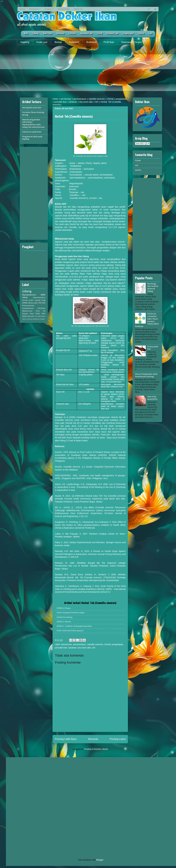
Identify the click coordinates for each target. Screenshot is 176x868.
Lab (150, 33)
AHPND (25, 303)
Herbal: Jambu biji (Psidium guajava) (70, 631)
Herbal (110, 99)
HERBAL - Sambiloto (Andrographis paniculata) (74, 626)
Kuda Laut (42, 42)
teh (97, 102)
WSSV (24, 316)
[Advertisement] (88, 70)
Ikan (26, 33)
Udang (35, 33)
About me (78, 9)
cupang (37, 300)
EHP (40, 303)
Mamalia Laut (86, 33)
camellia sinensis (97, 99)
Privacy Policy (64, 9)
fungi (43, 300)
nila (29, 316)
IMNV (43, 295)
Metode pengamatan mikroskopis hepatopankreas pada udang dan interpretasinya (33, 123)
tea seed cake (86, 102)
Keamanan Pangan (132, 42)
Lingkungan (128, 33)
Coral (100, 33)
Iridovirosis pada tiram (32, 132)
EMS (44, 303)
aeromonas (66, 99)
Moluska (60, 33)
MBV (32, 316)
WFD (44, 314)
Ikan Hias (47, 33)
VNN (39, 316)
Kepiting (25, 42)
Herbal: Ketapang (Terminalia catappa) (71, 613)
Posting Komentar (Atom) (96, 749)
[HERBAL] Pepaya (64, 608)
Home (22, 9)
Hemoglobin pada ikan (32, 108)
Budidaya (91, 42)
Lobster (72, 33)
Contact (48, 9)
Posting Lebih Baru (66, 739)
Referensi (74, 42)
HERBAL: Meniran (64, 622)
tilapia (43, 319)
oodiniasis (37, 319)
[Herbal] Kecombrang (65, 617)
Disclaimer (34, 9)
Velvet (25, 298)
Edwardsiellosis (39, 298)
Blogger (100, 860)
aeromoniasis (80, 99)
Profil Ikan (109, 42)
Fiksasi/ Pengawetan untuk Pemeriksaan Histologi (146, 375)
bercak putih (28, 300)
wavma (138, 170)
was (137, 165)
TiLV (36, 316)
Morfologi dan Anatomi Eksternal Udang (153, 288)
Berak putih (33, 303)
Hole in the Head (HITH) (152, 398)
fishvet (138, 161)
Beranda (93, 739)
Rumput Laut (112, 33)
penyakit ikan (60, 102)
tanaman (73, 102)
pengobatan (121, 99)
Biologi (58, 42)
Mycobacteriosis (29, 295)
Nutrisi (141, 33)
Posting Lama (118, 739)
